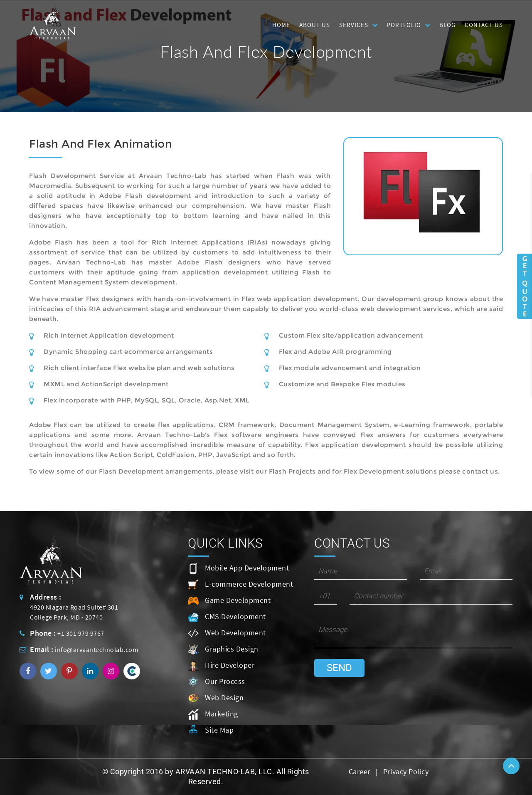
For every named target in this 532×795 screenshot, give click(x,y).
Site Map (211, 731)
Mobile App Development (238, 568)
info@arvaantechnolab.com (96, 649)
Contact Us (484, 25)
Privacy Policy (406, 772)
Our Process (217, 682)
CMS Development (227, 617)
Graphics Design (223, 649)
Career (360, 772)
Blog (447, 25)
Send (339, 668)
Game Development (229, 601)
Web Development (227, 633)
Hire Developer (221, 666)
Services (354, 25)
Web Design (216, 698)
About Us (315, 25)
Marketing (213, 714)
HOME (281, 25)
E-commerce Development (240, 585)
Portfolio (404, 25)
